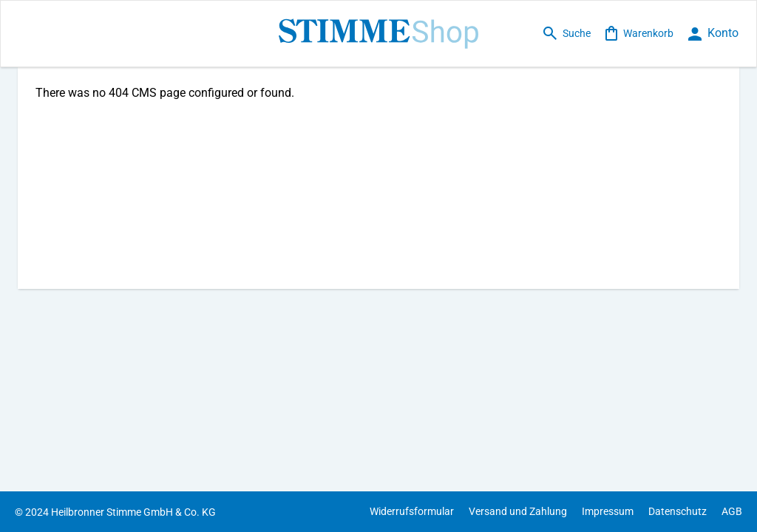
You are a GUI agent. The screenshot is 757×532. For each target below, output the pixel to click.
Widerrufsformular (412, 511)
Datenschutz (678, 511)
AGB (732, 511)
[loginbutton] (713, 34)
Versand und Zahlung (518, 511)
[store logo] (379, 34)
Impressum (608, 511)
